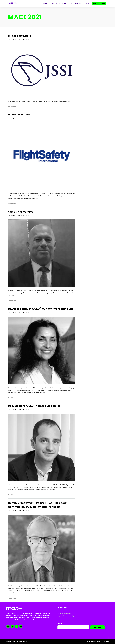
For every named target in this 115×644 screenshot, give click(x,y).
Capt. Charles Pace (21, 212)
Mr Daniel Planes (19, 115)
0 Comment (25, 39)
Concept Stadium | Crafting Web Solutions (97, 642)
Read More (13, 106)
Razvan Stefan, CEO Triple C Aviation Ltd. (35, 406)
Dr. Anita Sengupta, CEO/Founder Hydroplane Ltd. (41, 309)
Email (60, 623)
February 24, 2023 (14, 39)
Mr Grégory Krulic (19, 36)
